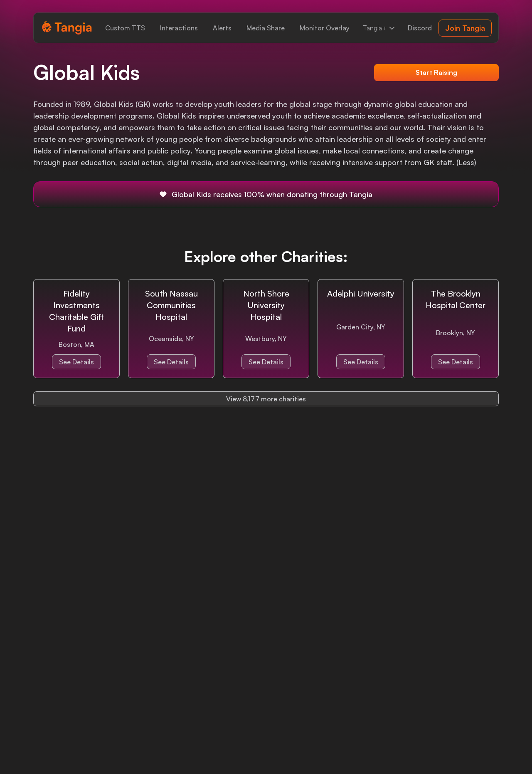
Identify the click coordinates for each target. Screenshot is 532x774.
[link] (125, 28)
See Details (76, 362)
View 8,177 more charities (266, 399)
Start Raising (436, 72)
